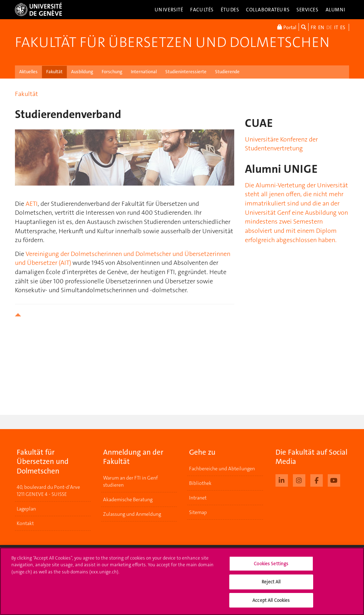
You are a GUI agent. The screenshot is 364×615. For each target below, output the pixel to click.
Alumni (336, 10)
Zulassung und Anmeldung (132, 514)
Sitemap (198, 512)
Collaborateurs (268, 10)
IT (336, 27)
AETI (32, 204)
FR (313, 27)
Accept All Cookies (271, 605)
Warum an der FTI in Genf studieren (130, 481)
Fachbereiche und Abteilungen (222, 469)
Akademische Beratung (128, 499)
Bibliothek (200, 483)
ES (343, 27)
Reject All (271, 587)
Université (169, 10)
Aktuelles (28, 72)
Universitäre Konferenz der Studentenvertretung (281, 144)
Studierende (227, 72)
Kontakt (25, 523)
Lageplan (26, 509)
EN (321, 27)
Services (307, 10)
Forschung (112, 72)
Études (230, 10)
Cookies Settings (271, 568)
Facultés (202, 10)
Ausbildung (82, 72)
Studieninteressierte (186, 72)
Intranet (198, 498)
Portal (287, 27)
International (144, 72)
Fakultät (54, 72)
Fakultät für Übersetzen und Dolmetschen (172, 42)
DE (329, 27)
